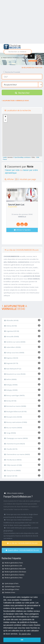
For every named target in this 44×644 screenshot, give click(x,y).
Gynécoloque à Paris (10, 583)
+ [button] (5, 117)
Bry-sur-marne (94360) (13, 428)
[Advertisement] (22, 22)
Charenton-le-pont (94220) (15, 444)
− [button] (5, 120)
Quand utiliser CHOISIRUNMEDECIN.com (22, 550)
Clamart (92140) (11, 476)
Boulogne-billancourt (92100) (15, 412)
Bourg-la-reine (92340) (13, 417)
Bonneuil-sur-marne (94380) (15, 406)
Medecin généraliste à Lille (12, 566)
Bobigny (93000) (11, 385)
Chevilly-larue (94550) (13, 460)
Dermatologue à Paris (11, 589)
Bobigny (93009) (11, 390)
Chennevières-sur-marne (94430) (17, 454)
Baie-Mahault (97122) (13, 369)
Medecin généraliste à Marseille (14, 569)
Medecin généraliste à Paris (13, 563)
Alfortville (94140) (11, 320)
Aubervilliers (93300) (12, 347)
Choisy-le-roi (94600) (12, 470)
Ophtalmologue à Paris (11, 586)
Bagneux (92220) (11, 358)
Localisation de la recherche (18, 110)
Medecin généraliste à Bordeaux (14, 572)
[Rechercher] (18, 52)
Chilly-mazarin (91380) (13, 465)
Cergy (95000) (10, 433)
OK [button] (22, 640)
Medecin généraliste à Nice (12, 578)
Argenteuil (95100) (12, 331)
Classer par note (12, 170)
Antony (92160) (11, 326)
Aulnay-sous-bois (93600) (14, 353)
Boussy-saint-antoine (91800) (16, 422)
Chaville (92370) (11, 449)
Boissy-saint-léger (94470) (14, 395)
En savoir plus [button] (25, 634)
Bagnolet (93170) (11, 363)
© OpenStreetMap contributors (22, 157)
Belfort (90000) (10, 379)
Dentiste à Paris (9, 592)
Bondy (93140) (10, 401)
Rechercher (22, 93)
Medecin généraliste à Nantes (13, 575)
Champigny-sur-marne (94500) (16, 438)
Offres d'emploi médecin (14, 493)
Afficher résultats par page (20, 179)
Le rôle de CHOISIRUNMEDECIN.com (22, 250)
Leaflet (5, 157)
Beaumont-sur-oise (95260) (15, 374)
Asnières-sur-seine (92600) (15, 342)
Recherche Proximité (12, 72)
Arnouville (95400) (12, 337)
